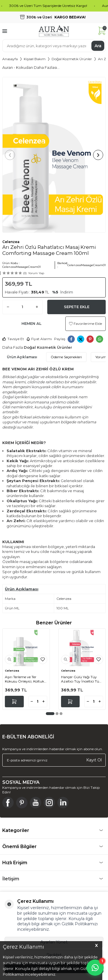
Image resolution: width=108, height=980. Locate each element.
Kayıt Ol (94, 760)
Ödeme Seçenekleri (66, 357)
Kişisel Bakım (35, 59)
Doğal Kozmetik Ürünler (72, 59)
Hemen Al (32, 323)
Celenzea (11, 242)
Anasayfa (10, 59)
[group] (54, 155)
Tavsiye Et (13, 339)
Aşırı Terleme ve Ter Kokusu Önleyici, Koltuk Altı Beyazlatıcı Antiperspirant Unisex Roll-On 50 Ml (24, 679)
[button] (10, 155)
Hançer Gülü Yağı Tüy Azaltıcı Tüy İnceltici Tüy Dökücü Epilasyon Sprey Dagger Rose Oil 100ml (81, 679)
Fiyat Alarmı (39, 339)
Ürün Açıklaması (22, 357)
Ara (98, 46)
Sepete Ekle (77, 307)
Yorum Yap (36, 273)
